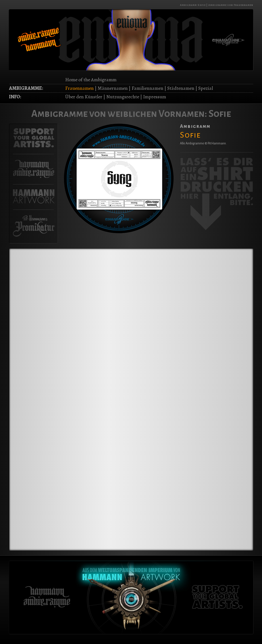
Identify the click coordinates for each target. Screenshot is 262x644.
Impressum (155, 97)
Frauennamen (79, 88)
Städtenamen (181, 88)
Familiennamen (147, 88)
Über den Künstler (84, 97)
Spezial (206, 88)
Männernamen (113, 88)
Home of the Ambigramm (91, 80)
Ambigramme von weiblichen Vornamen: (119, 114)
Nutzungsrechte (123, 97)
